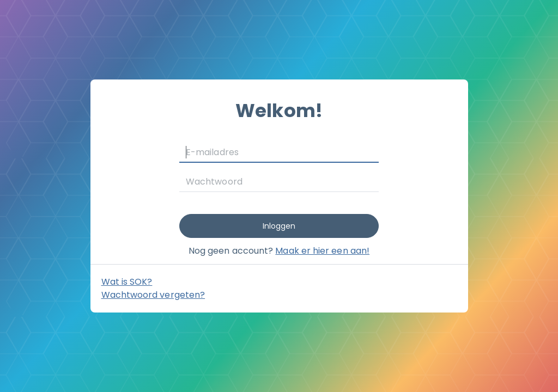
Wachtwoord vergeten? (153, 295)
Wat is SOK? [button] (127, 282)
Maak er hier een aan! (322, 251)
